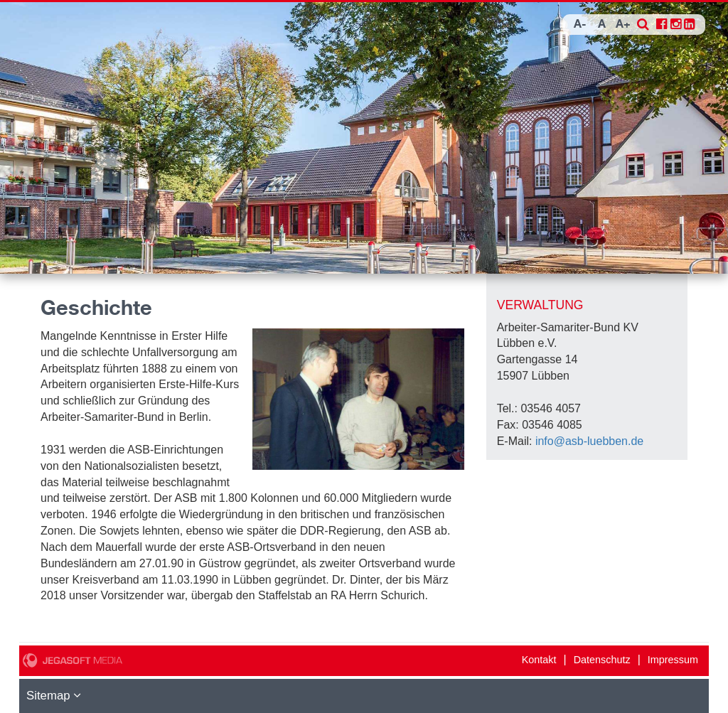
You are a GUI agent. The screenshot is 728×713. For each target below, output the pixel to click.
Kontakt (539, 660)
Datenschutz (602, 660)
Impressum (673, 660)
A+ (623, 25)
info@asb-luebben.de (589, 441)
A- (580, 25)
